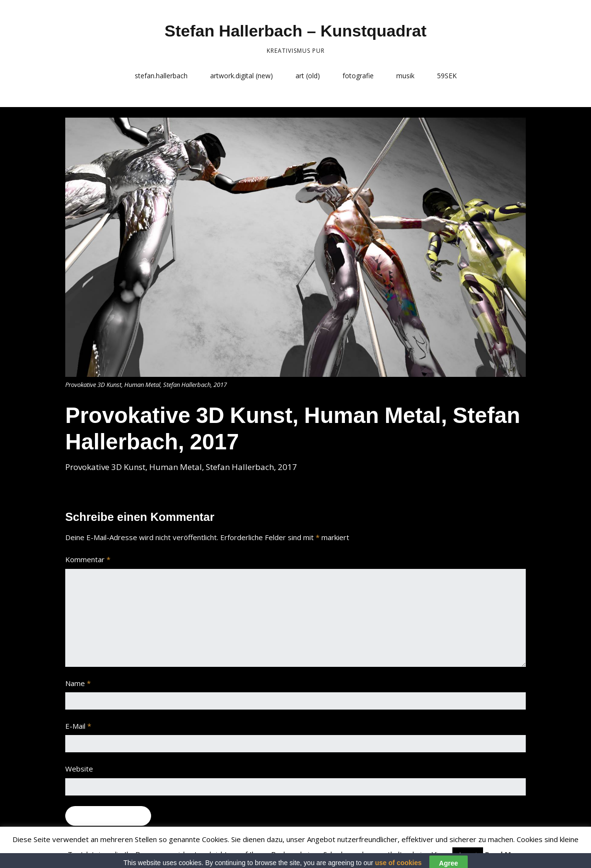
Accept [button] (468, 855)
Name (78, 683)
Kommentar (88, 559)
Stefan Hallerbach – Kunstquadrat (295, 31)
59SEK (447, 76)
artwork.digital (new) (242, 76)
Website (79, 769)
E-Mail (78, 726)
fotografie (358, 76)
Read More (504, 854)
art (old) (308, 76)
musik (405, 76)
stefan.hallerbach (161, 76)
